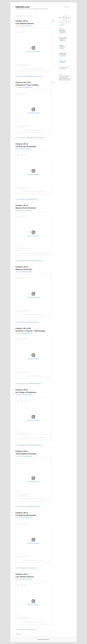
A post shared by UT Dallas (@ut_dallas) (33, 130)
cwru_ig (35, 76)
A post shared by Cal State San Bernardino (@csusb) (33, 192)
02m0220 (31, 199)
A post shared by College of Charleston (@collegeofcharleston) (33, 438)
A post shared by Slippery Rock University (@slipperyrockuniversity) (33, 253)
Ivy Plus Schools (62, 69)
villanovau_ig (36, 322)
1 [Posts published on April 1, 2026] (63, 19)
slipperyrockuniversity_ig (38, 261)
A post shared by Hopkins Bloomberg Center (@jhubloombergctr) (33, 499)
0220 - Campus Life (23, 76)
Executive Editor (62, 31)
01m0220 (31, 261)
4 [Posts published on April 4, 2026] (68, 19)
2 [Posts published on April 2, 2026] (65, 19)
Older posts (18, 634)
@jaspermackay (62, 40)
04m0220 (31, 138)
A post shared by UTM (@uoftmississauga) (33, 376)
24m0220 (31, 445)
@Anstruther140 (62, 56)
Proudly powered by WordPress (43, 639)
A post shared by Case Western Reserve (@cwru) (33, 69)
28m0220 (31, 322)
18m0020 (31, 507)
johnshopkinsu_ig (37, 507)
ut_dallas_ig (36, 138)
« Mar (61, 25)
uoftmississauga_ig (37, 384)
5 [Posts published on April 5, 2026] (70, 19)
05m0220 (31, 76)
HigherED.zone (22, 7)
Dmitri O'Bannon (28, 26)
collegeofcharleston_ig (38, 445)
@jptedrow (61, 48)
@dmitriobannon (62, 33)
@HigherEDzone (62, 62)
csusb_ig (35, 199)
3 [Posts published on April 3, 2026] (67, 19)
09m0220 (31, 568)
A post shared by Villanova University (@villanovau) (33, 315)
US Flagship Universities (64, 67)
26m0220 (31, 384)
